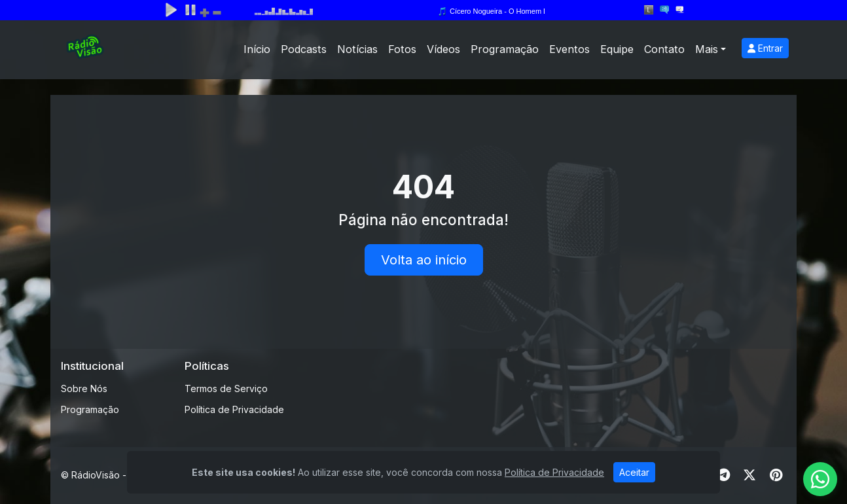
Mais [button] (707, 49)
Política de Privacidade (234, 409)
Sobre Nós (84, 388)
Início (257, 49)
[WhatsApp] (820, 479)
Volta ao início (424, 260)
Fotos (402, 49)
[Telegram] (724, 475)
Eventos (569, 49)
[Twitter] (749, 475)
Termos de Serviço (226, 388)
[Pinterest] (776, 475)
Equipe (617, 49)
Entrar (765, 48)
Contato (664, 49)
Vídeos (443, 49)
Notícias (357, 49)
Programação (505, 49)
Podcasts (304, 49)
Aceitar (634, 472)
